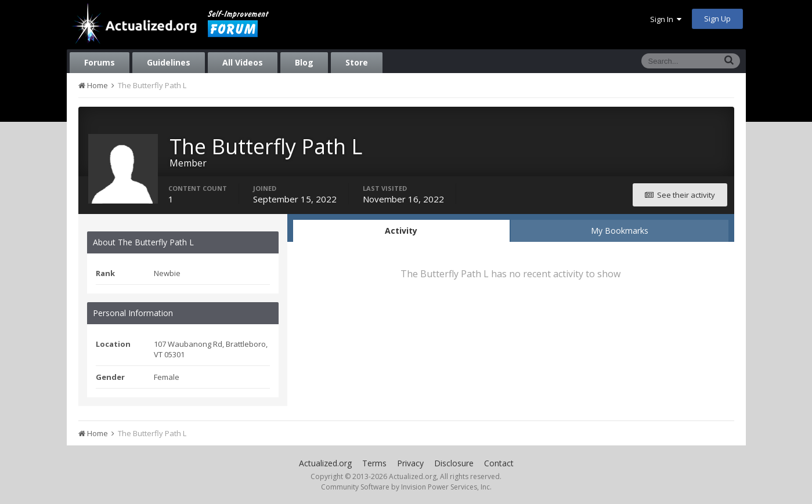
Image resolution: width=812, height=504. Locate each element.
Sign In (666, 19)
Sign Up (717, 19)
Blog (304, 62)
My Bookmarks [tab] (620, 231)
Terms (374, 463)
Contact (499, 463)
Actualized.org (325, 463)
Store (357, 62)
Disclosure (454, 463)
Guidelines (169, 62)
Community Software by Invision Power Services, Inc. (406, 487)
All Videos (243, 62)
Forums (100, 62)
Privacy (410, 463)
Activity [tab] (401, 231)
